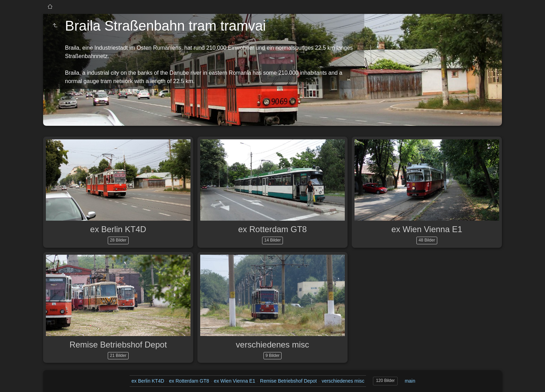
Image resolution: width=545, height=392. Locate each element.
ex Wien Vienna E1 (427, 229)
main (410, 381)
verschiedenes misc (273, 345)
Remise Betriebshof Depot (118, 345)
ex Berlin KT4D (118, 229)
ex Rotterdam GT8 (272, 229)
